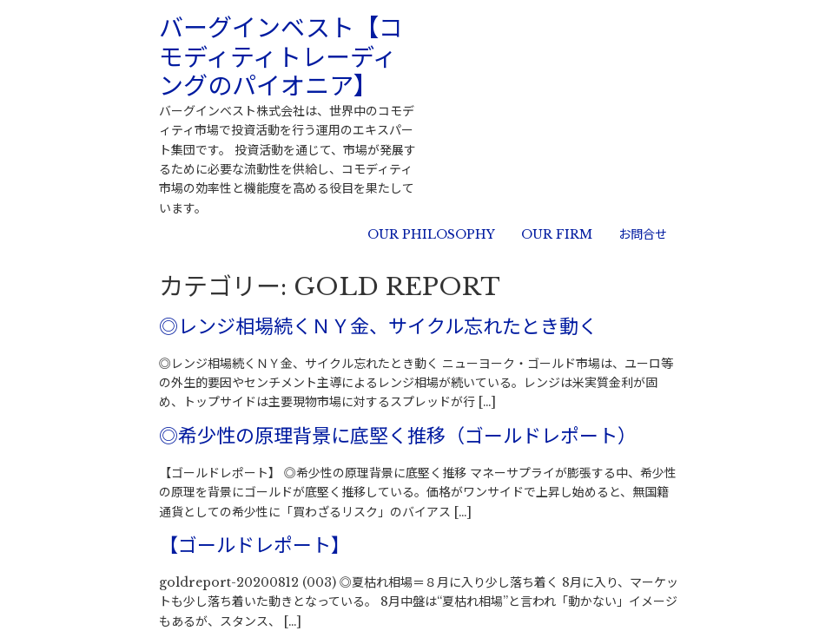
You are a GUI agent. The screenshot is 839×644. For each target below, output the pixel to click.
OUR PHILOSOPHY (431, 234)
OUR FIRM (557, 234)
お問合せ (643, 234)
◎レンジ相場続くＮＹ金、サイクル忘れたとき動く (378, 327)
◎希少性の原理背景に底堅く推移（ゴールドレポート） (398, 436)
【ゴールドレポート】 (254, 545)
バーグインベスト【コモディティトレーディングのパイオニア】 (281, 57)
